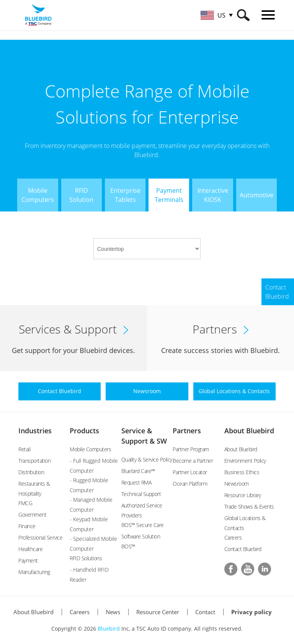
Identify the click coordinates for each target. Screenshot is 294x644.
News (113, 612)
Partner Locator (190, 472)
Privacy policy (252, 612)
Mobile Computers (90, 449)
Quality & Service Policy (147, 459)
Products (84, 431)
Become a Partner (193, 461)
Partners (187, 431)
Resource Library (243, 495)
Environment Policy (245, 461)
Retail (24, 449)
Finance (27, 526)
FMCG (25, 503)
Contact (205, 612)
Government (32, 515)
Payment (28, 560)
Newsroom (237, 484)
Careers (233, 537)
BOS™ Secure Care (143, 525)
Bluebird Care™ (138, 471)
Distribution (31, 472)
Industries (35, 431)
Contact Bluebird (243, 549)
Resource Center (158, 612)
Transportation (34, 461)
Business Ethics (242, 472)
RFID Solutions (86, 558)
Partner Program (191, 449)
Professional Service (40, 537)
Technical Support (141, 494)
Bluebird (109, 629)
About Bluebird (249, 431)
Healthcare (30, 549)
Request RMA (136, 482)
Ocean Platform (190, 484)
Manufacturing (34, 572)
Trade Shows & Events (249, 507)
